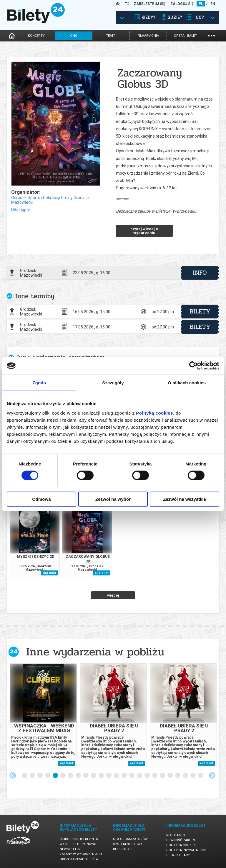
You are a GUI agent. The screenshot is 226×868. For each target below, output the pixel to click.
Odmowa (41, 499)
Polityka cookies (181, 845)
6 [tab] (63, 776)
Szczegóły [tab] (113, 383)
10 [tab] (94, 776)
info (200, 273)
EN (213, 4)
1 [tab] (25, 776)
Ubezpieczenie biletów (79, 859)
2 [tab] (33, 776)
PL (201, 4)
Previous (13, 775)
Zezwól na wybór (113, 499)
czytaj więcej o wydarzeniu (144, 231)
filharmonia (148, 36)
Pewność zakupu (181, 840)
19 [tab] (163, 776)
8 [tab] (79, 776)
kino (74, 36)
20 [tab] (170, 776)
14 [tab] (124, 776)
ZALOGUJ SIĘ (182, 4)
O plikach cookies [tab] (187, 383)
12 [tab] (109, 776)
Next (212, 775)
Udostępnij (21, 210)
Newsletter (70, 849)
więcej (113, 595)
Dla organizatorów (130, 839)
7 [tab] (71, 776)
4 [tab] (48, 776)
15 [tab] (132, 776)
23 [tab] (193, 776)
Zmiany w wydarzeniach (81, 854)
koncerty (36, 36)
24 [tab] (201, 776)
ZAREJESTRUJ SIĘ (150, 4)
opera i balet (185, 36)
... (211, 35)
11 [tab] (102, 776)
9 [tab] (86, 776)
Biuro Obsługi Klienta (79, 839)
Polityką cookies (154, 413)
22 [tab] (186, 776)
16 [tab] (140, 776)
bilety (200, 311)
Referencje (123, 849)
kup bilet (49, 573)
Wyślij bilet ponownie (79, 844)
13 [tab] (117, 776)
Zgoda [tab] (39, 383)
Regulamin (176, 835)
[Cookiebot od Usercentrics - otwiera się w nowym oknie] (193, 366)
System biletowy (128, 844)
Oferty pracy (178, 855)
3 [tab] (40, 776)
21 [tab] (178, 776)
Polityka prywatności (186, 850)
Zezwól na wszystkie (185, 499)
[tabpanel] (43, 716)
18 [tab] (155, 776)
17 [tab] (147, 776)
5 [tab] (56, 776)
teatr (111, 36)
